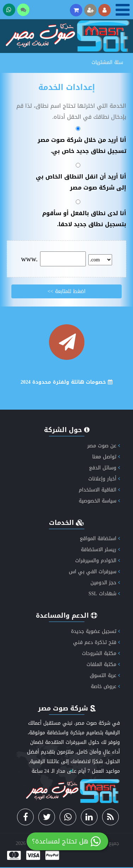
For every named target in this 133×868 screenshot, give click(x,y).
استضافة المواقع (100, 539)
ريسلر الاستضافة (100, 550)
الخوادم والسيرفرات (98, 561)
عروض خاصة (105, 686)
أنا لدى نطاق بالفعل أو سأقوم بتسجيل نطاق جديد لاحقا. (79, 215)
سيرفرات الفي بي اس (94, 572)
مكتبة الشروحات (101, 653)
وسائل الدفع (104, 468)
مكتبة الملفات (103, 664)
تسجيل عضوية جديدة (95, 631)
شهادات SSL (104, 594)
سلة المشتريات (107, 62)
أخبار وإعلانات (104, 479)
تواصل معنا (106, 457)
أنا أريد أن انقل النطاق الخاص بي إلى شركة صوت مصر (79, 178)
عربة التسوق (105, 675)
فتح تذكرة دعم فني (96, 642)
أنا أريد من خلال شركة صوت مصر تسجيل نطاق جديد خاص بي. (79, 141)
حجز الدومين (105, 583)
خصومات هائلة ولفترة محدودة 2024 (66, 382)
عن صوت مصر (104, 446)
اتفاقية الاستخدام (99, 490)
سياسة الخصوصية (99, 501)
